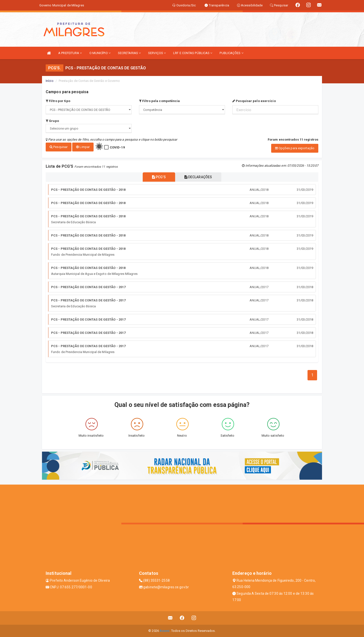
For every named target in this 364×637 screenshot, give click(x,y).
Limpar (83, 147)
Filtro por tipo (58, 101)
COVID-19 (117, 147)
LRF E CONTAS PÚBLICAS (193, 53)
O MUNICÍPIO (100, 53)
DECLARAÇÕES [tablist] (199, 177)
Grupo (52, 121)
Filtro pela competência (160, 101)
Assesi (165, 631)
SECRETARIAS (129, 53)
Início (50, 81)
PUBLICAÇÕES (231, 53)
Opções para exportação (295, 148)
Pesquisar (59, 147)
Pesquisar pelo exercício (254, 101)
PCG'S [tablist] (158, 177)
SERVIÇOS (157, 53)
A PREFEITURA (70, 53)
